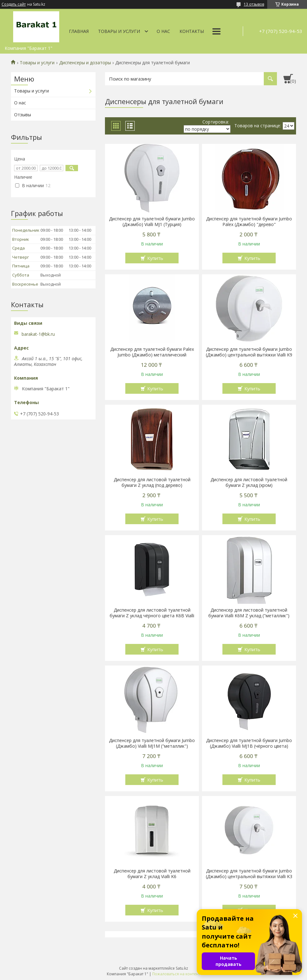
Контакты (192, 31)
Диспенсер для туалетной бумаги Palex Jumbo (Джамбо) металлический (152, 352)
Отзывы (23, 115)
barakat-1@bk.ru (38, 334)
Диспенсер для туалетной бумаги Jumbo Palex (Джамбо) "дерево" (249, 222)
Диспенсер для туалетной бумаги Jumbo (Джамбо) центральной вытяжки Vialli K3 (249, 874)
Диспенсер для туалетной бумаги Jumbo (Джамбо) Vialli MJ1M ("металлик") (152, 743)
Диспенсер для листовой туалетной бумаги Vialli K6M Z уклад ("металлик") (249, 613)
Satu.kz (182, 968)
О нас (163, 31)
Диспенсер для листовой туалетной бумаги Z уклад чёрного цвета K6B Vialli (152, 613)
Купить (155, 258)
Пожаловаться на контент (176, 974)
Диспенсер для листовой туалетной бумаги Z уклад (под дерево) (152, 482)
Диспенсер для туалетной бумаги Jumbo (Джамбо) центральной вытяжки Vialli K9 (249, 352)
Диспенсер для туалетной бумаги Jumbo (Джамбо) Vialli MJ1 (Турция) (152, 222)
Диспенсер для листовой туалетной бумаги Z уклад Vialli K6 (152, 874)
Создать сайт (14, 4)
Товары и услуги (119, 31)
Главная (79, 31)
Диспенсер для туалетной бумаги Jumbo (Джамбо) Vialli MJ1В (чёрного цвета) (249, 743)
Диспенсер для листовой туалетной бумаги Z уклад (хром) (249, 482)
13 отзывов (254, 4)
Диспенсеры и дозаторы (85, 63)
